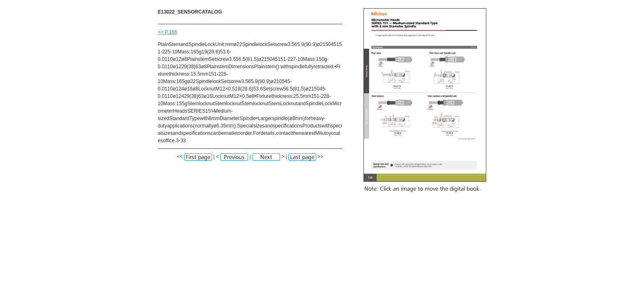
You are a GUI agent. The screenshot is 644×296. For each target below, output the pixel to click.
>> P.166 (167, 32)
